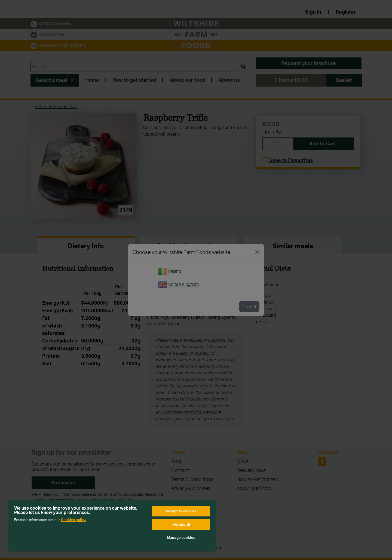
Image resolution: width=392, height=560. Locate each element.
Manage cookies (181, 537)
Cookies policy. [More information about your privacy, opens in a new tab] (73, 520)
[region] (112, 526)
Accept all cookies (181, 511)
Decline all (181, 524)
